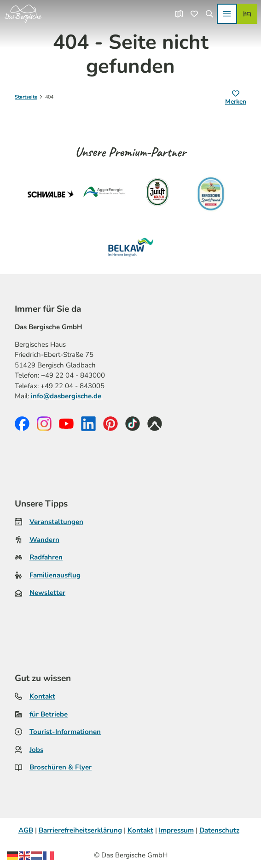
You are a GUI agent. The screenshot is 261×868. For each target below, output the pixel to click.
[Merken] (236, 98)
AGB (26, 830)
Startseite (26, 97)
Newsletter (47, 593)
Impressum (176, 830)
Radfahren (46, 557)
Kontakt (42, 696)
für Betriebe (49, 714)
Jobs (36, 750)
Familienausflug (55, 575)
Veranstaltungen (56, 522)
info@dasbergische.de (67, 396)
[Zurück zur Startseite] (23, 14)
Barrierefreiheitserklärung (80, 830)
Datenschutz (219, 830)
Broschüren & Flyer (61, 768)
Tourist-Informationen (65, 732)
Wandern (44, 540)
